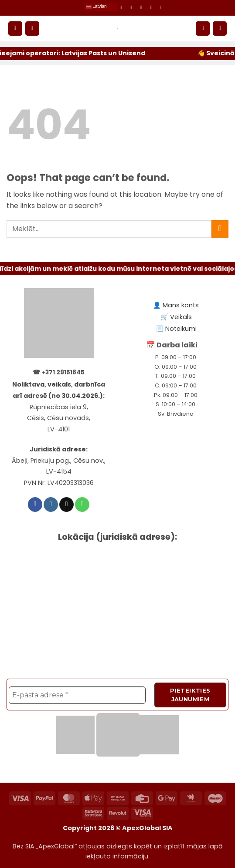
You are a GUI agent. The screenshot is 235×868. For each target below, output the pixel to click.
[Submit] (220, 229)
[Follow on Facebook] (123, 8)
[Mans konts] (203, 29)
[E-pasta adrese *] (77, 695)
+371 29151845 (63, 372)
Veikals (181, 317)
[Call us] (153, 8)
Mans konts (181, 305)
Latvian (96, 7)
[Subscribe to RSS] (163, 8)
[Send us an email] (143, 8)
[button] (15, 29)
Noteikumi (181, 329)
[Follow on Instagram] (133, 8)
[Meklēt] (32, 29)
